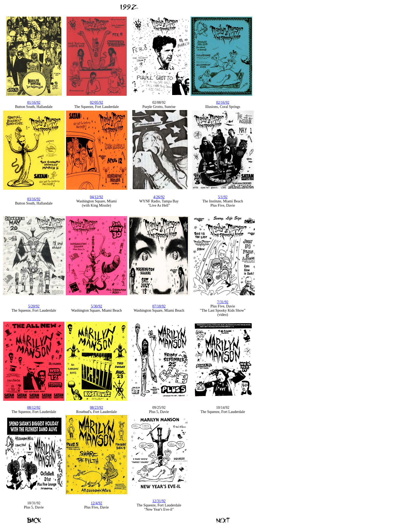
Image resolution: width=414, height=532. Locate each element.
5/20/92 (34, 306)
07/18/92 (159, 306)
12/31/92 (159, 501)
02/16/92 (223, 103)
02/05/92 (97, 103)
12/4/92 (97, 503)
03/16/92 (34, 199)
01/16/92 (34, 103)
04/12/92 (97, 197)
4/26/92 (159, 197)
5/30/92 (97, 306)
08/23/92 (97, 408)
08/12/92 (34, 408)
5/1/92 (223, 197)
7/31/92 (223, 302)
